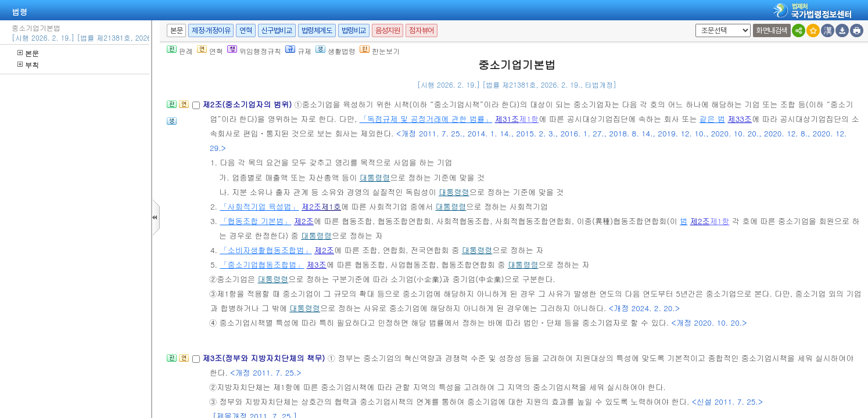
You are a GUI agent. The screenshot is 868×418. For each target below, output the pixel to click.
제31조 (507, 119)
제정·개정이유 (211, 30)
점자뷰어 (421, 30)
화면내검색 (772, 30)
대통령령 (375, 177)
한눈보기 (380, 51)
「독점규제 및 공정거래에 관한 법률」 (426, 119)
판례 (180, 51)
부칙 (28, 65)
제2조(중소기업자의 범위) (248, 104)
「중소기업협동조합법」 (262, 264)
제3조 (317, 264)
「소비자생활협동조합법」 (266, 250)
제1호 (331, 206)
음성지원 (388, 30)
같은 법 (712, 119)
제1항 (529, 119)
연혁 (245, 30)
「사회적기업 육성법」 (259, 206)
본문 (28, 53)
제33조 (740, 119)
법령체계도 (317, 30)
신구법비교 (277, 30)
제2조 (311, 206)
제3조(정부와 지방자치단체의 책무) (265, 358)
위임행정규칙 (254, 51)
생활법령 (336, 51)
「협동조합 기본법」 (255, 221)
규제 (298, 51)
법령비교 (354, 30)
